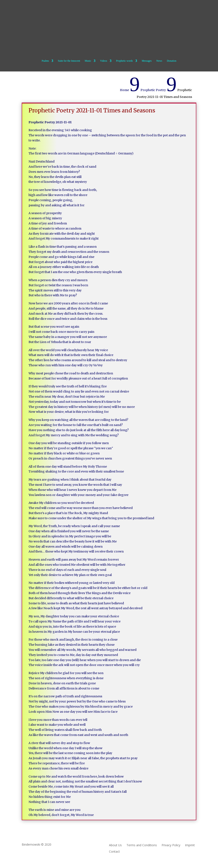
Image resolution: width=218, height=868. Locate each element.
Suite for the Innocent (69, 61)
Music (88, 61)
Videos (104, 61)
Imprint (190, 845)
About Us (115, 845)
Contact (114, 852)
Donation (172, 61)
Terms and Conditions (142, 845)
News (159, 61)
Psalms (45, 61)
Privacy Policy (171, 845)
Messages (147, 61)
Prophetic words (124, 61)
